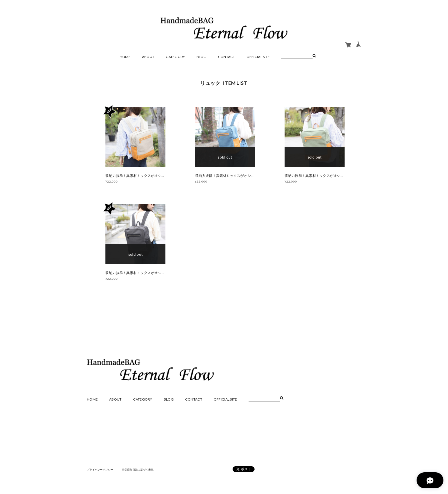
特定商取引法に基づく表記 (142, 471)
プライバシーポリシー (102, 471)
